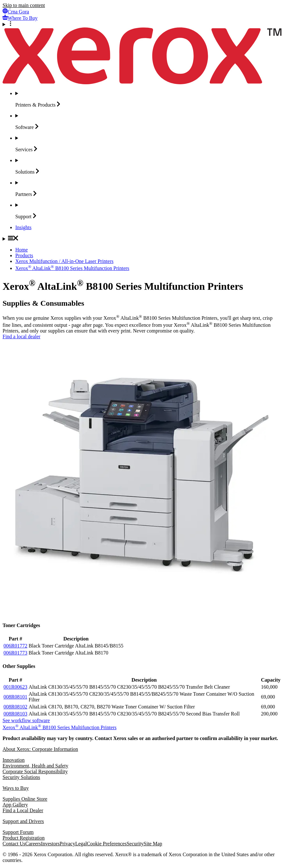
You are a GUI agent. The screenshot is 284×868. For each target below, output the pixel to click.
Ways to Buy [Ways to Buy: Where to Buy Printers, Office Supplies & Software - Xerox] (16, 788)
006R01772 (15, 646)
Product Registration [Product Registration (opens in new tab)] (24, 838)
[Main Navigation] (142, 239)
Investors (50, 844)
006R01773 (15, 653)
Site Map (153, 844)
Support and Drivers (23, 821)
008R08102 (15, 707)
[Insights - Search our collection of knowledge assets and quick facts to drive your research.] (23, 227)
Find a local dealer (22, 337)
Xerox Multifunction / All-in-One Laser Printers (64, 261)
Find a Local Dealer (23, 810)
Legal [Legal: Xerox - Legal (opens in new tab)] (81, 844)
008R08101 (15, 697)
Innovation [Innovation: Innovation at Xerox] (14, 760)
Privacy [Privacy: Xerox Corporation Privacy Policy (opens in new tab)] (67, 844)
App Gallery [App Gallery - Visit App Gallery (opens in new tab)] (15, 805)
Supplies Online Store (25, 799)
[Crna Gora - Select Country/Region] (16, 12)
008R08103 (15, 714)
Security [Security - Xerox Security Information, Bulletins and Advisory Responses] (135, 844)
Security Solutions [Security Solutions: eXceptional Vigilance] (21, 777)
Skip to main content (24, 5)
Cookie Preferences (107, 844)
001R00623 (15, 687)
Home (22, 250)
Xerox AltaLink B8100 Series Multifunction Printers (72, 268)
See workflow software (26, 720)
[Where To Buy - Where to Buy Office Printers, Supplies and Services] (20, 18)
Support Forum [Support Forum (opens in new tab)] (18, 832)
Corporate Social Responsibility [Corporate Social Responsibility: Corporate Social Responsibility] (35, 771)
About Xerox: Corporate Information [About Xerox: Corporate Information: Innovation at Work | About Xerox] (40, 749)
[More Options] (142, 24)
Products (24, 255)
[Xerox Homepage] (142, 82)
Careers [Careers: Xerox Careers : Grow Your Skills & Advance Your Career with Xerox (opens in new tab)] (33, 844)
